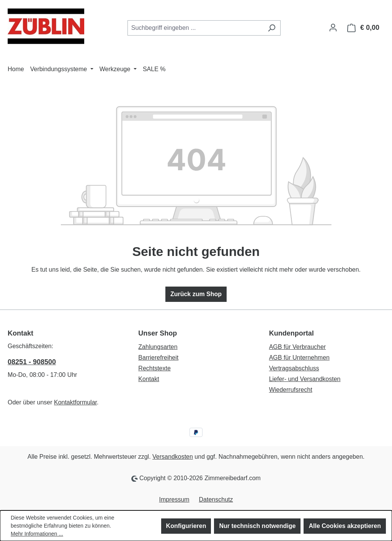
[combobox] (195, 28)
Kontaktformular (75, 402)
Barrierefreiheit (158, 358)
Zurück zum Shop (196, 294)
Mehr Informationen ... (37, 534)
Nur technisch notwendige (257, 526)
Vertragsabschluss (294, 368)
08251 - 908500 (32, 362)
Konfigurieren (186, 526)
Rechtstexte (154, 368)
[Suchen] (272, 28)
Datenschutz (216, 499)
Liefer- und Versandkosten (305, 379)
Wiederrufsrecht (291, 390)
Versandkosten (173, 457)
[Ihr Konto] (333, 28)
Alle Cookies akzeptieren (345, 526)
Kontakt (149, 379)
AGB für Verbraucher (298, 347)
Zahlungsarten (158, 347)
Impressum (174, 499)
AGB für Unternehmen (299, 358)
